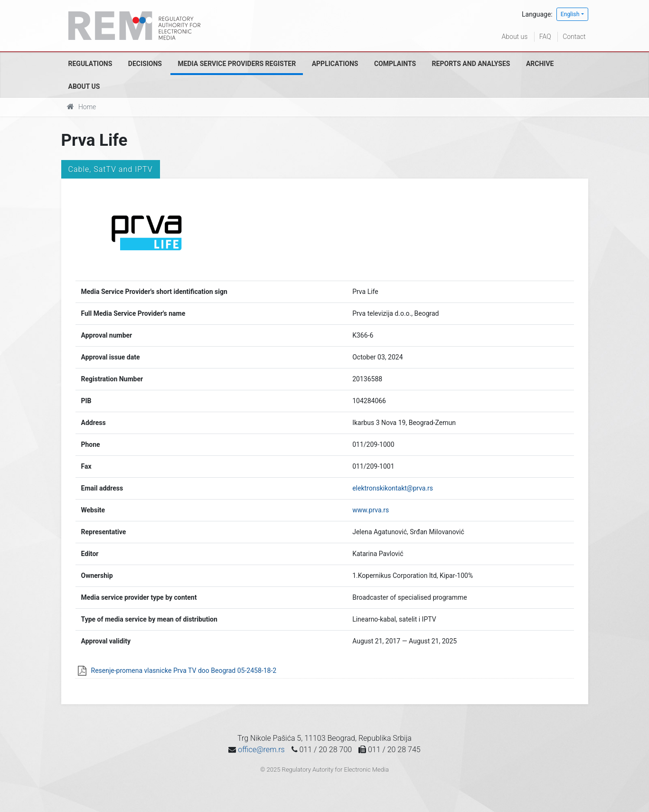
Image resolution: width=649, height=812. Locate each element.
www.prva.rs (371, 510)
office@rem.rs (261, 750)
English (570, 14)
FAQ (545, 37)
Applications (335, 64)
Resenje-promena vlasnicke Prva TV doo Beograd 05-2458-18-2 (184, 670)
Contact (574, 37)
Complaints (395, 64)
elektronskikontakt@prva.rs (393, 488)
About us (515, 37)
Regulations (90, 64)
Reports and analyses (471, 64)
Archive (540, 64)
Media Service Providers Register (237, 64)
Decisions (145, 64)
